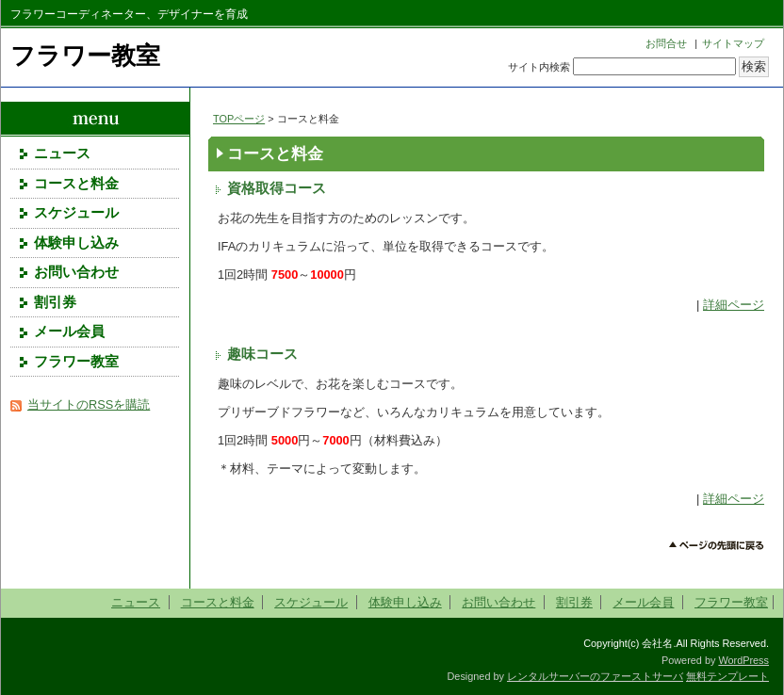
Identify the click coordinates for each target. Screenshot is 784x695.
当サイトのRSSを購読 (89, 404)
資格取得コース (277, 188)
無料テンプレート (727, 676)
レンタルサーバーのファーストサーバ (595, 676)
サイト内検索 (539, 67)
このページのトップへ (717, 546)
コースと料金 (76, 184)
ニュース (62, 154)
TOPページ (239, 119)
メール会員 (69, 331)
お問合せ (666, 43)
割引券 (55, 302)
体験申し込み (76, 243)
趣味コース (262, 354)
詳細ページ (734, 305)
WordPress (743, 660)
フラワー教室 (85, 56)
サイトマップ (733, 43)
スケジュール (76, 213)
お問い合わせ (76, 272)
